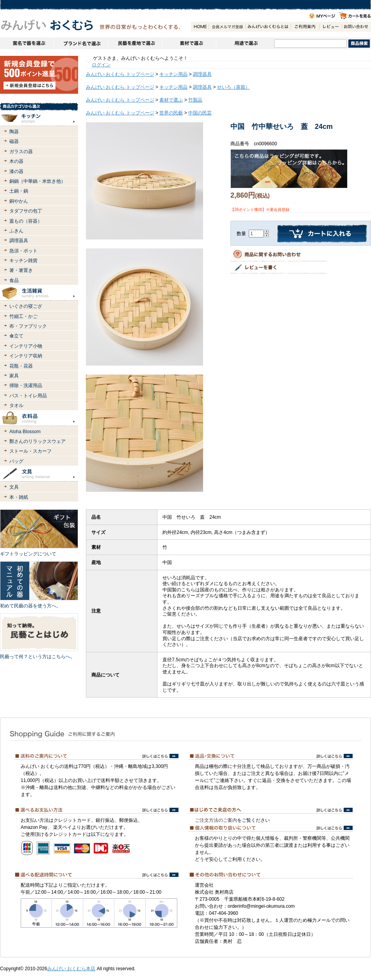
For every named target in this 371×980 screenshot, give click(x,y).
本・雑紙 (19, 497)
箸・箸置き (21, 270)
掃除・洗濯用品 (26, 386)
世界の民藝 (171, 113)
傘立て (16, 336)
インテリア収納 (26, 356)
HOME (200, 27)
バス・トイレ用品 (28, 396)
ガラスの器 (21, 152)
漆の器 (16, 171)
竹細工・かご (23, 316)
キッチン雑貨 (23, 261)
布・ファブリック (28, 326)
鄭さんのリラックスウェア (37, 441)
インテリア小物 (26, 346)
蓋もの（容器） (26, 221)
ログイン (101, 65)
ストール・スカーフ (30, 451)
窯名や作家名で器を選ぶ (27, 43)
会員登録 (227, 27)
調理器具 (19, 241)
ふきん (16, 231)
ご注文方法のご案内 (216, 820)
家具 (14, 376)
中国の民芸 (200, 113)
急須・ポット (23, 251)
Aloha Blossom (25, 432)
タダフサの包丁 (26, 211)
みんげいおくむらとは (268, 27)
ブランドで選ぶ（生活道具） (81, 43)
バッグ (16, 461)
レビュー (331, 27)
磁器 (14, 141)
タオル (16, 405)
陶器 (14, 132)
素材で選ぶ (189, 43)
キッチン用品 (173, 74)
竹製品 (195, 100)
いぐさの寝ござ (26, 306)
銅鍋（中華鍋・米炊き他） (37, 181)
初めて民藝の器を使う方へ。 (30, 606)
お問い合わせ (356, 27)
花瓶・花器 (21, 366)
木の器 (16, 161)
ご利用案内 (305, 27)
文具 (14, 487)
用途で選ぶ (245, 43)
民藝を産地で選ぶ (135, 43)
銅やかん (19, 201)
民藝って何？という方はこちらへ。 (37, 657)
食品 (14, 280)
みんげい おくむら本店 (71, 969)
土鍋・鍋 (19, 191)
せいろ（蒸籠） (234, 87)
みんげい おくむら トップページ (120, 74)
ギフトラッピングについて (28, 554)
